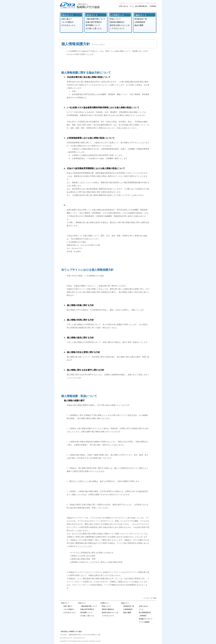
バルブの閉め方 (67, 22)
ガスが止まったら (68, 25)
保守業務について (93, 25)
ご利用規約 (153, 6)
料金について (115, 19)
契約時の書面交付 (117, 22)
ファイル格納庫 (144, 622)
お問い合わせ (123, 6)
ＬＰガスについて (117, 28)
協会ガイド (125, 603)
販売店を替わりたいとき (120, 25)
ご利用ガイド (104, 603)
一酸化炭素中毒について (95, 19)
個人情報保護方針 (141, 6)
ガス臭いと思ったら (94, 28)
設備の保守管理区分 (94, 22)
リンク (132, 6)
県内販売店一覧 (141, 19)
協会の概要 (139, 25)
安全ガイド (82, 603)
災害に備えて (67, 19)
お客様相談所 (140, 22)
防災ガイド (65, 603)
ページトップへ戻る (149, 598)
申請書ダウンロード (146, 619)
